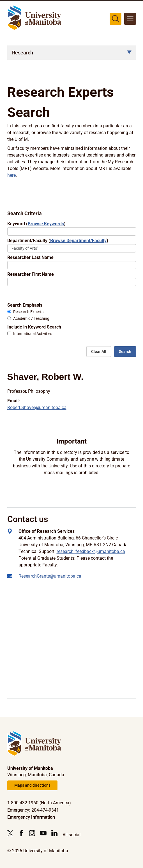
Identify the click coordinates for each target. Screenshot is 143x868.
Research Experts (28, 312)
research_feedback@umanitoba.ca (91, 551)
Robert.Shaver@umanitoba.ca (37, 407)
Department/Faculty (58, 241)
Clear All (99, 352)
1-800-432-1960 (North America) (39, 803)
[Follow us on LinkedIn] (55, 833)
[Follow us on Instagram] (32, 833)
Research (23, 53)
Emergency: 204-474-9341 (33, 810)
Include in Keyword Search (34, 327)
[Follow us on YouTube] (43, 833)
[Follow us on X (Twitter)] (11, 833)
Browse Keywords (46, 224)
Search (125, 352)
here (11, 175)
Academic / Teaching (31, 319)
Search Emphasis (25, 305)
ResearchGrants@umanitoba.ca (50, 576)
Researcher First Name (31, 274)
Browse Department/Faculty (78, 241)
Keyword (36, 224)
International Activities (33, 334)
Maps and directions (32, 785)
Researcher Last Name (30, 257)
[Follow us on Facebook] (21, 833)
